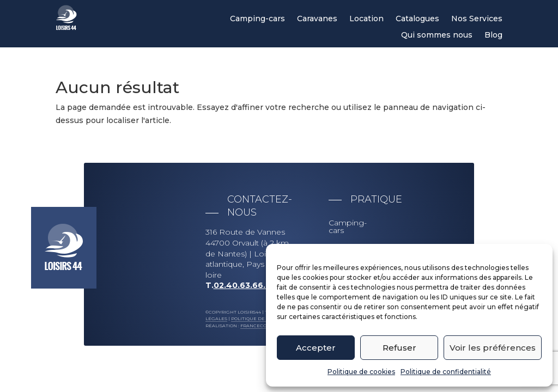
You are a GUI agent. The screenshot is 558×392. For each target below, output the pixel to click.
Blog (493, 35)
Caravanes (317, 19)
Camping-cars (257, 19)
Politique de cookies (361, 372)
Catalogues (417, 19)
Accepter (316, 348)
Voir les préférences (493, 348)
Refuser (399, 348)
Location (366, 19)
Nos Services (477, 19)
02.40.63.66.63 (245, 285)
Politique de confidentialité (446, 372)
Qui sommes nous (437, 35)
